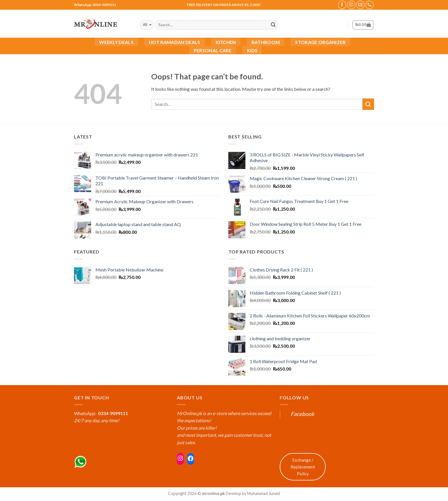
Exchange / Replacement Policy (303, 467)
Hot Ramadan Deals (174, 42)
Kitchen (226, 42)
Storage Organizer (320, 42)
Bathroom (266, 42)
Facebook (302, 414)
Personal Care (213, 50)
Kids (252, 50)
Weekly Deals (116, 42)
